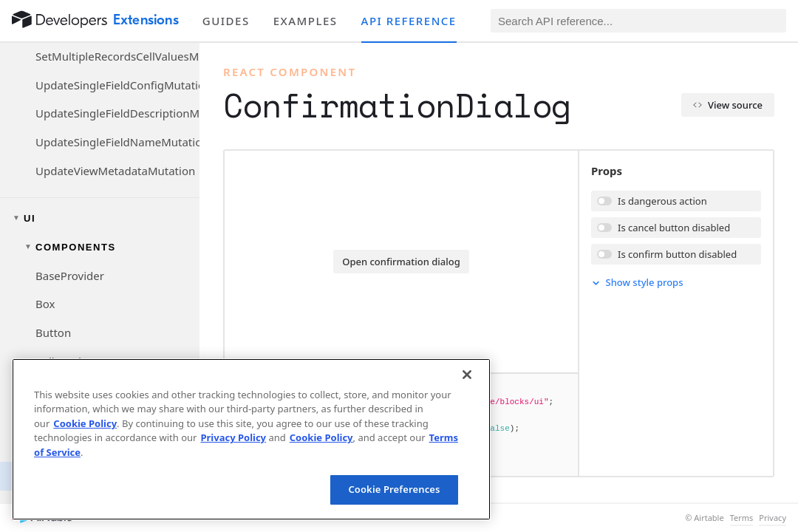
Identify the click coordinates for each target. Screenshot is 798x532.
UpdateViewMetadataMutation (115, 171)
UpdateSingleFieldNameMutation (117, 142)
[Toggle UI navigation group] (100, 218)
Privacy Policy (233, 437)
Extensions (146, 20)
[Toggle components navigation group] (100, 247)
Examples (306, 21)
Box (45, 304)
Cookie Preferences (394, 489)
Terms (742, 518)
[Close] (467, 375)
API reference (409, 21)
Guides (226, 21)
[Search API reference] (638, 21)
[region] (251, 439)
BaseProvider (70, 276)
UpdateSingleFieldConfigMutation (117, 85)
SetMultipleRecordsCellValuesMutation (117, 56)
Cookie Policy (85, 423)
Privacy (773, 518)
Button (53, 332)
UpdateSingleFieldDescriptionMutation (117, 113)
